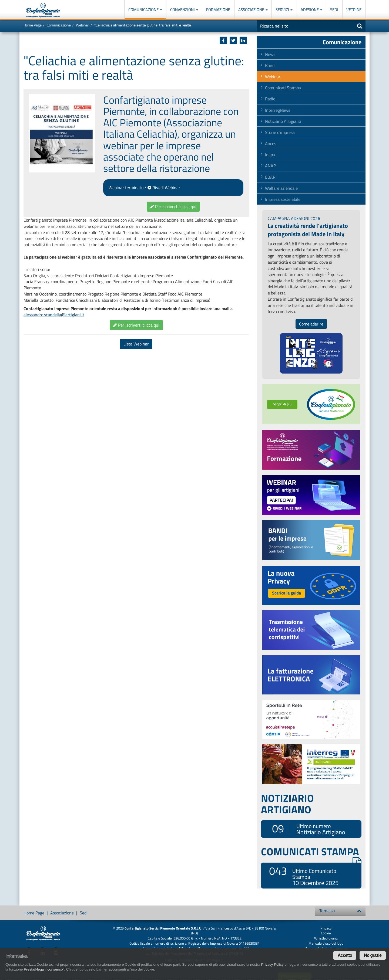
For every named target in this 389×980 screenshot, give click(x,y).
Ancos (271, 144)
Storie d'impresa (280, 132)
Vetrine (354, 10)
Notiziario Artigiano (283, 121)
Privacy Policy (272, 964)
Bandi (270, 65)
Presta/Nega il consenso (43, 969)
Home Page (33, 25)
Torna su (340, 911)
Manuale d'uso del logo (326, 943)
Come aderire (311, 324)
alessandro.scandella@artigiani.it (54, 315)
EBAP (270, 177)
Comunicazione (145, 10)
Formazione (218, 10)
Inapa (270, 155)
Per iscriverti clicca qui (173, 206)
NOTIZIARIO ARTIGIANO (287, 804)
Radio (270, 99)
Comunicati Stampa (283, 88)
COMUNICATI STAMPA (311, 852)
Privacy (326, 928)
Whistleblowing (326, 938)
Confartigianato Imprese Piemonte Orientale (43, 10)
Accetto (345, 955)
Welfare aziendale (281, 188)
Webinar (83, 25)
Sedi (334, 10)
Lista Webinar (136, 344)
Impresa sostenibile (283, 199)
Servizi (284, 10)
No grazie (373, 955)
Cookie (326, 933)
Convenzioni (184, 10)
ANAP (270, 166)
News (270, 54)
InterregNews (278, 110)
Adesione (311, 10)
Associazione (253, 10)
